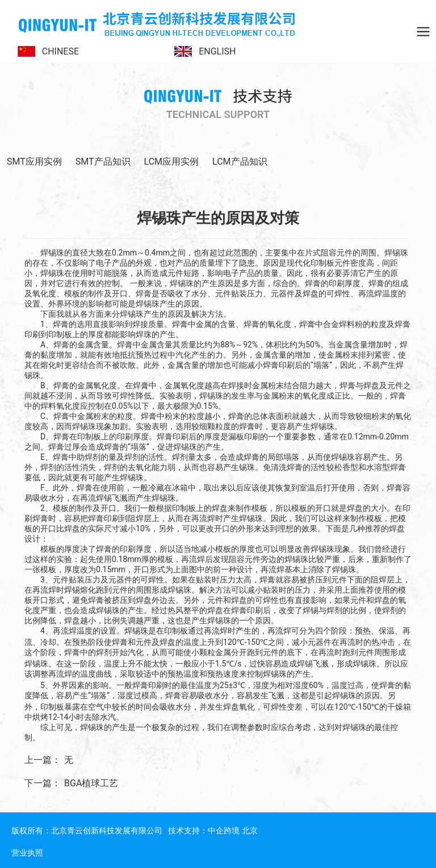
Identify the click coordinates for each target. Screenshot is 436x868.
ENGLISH (217, 51)
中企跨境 (224, 831)
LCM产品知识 (240, 162)
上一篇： (43, 760)
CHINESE (60, 51)
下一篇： (43, 783)
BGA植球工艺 (91, 783)
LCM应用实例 (172, 162)
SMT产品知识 (103, 162)
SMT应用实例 (34, 162)
